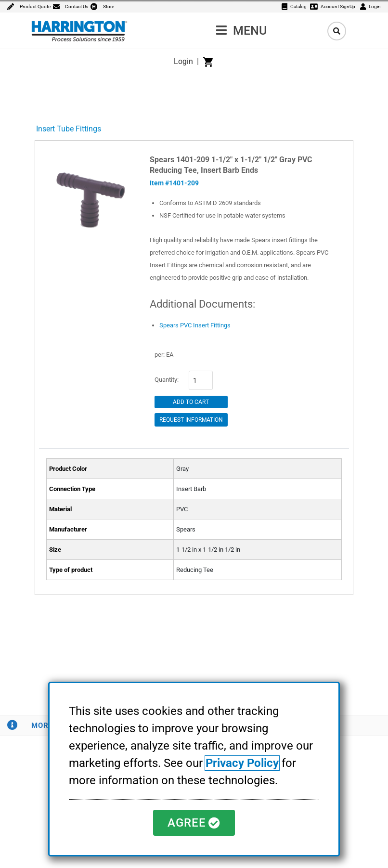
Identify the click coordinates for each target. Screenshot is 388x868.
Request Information (191, 420)
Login (183, 61)
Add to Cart (191, 402)
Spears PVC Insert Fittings (195, 325)
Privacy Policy (242, 763)
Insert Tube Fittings (69, 129)
